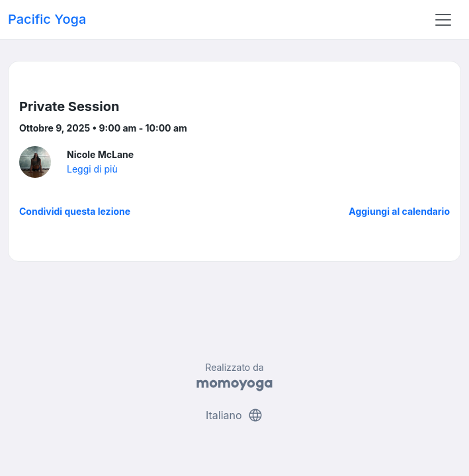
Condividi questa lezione (75, 211)
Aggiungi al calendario (399, 211)
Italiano (234, 415)
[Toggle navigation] (443, 20)
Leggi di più (92, 169)
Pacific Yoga (47, 19)
